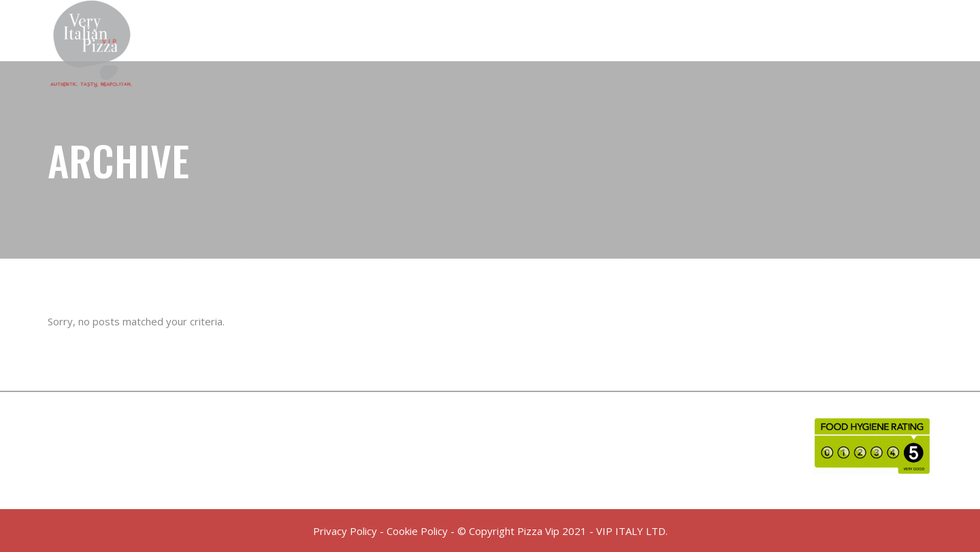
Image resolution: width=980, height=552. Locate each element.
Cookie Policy (417, 531)
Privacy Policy (345, 531)
